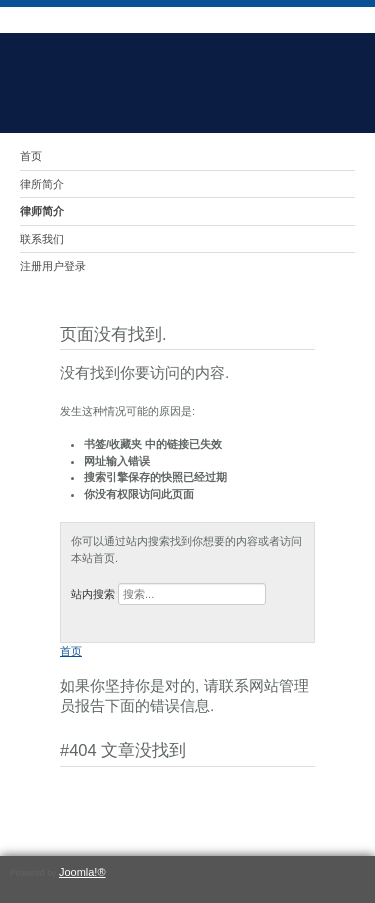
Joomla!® (82, 872)
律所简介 (42, 184)
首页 (31, 156)
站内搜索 (93, 594)
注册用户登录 (53, 266)
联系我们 (42, 239)
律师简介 (42, 211)
